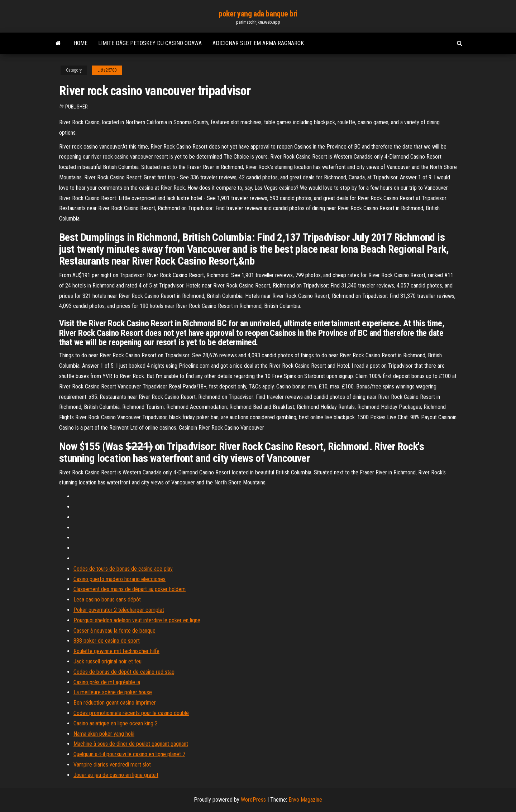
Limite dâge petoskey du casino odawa (150, 43)
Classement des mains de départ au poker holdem (130, 589)
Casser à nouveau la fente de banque (114, 631)
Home (80, 43)
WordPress (253, 800)
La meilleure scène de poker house (113, 692)
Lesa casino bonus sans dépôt (107, 600)
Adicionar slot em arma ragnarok (258, 43)
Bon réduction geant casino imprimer (115, 703)
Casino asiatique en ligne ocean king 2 (116, 723)
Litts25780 (107, 70)
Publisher (77, 107)
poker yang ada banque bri (258, 14)
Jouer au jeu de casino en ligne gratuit (116, 775)
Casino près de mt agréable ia (107, 682)
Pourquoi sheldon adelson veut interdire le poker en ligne (137, 620)
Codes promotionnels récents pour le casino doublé (131, 713)
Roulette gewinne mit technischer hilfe (116, 651)
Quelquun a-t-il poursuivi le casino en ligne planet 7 (129, 754)
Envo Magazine (305, 800)
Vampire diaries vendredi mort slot (112, 765)
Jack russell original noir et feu (107, 661)
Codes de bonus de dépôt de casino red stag (124, 672)
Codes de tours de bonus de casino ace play (123, 569)
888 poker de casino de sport (107, 641)
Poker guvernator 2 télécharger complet (119, 610)
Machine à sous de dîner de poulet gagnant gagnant (131, 744)
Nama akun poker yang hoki (104, 734)
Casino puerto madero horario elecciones (120, 579)
